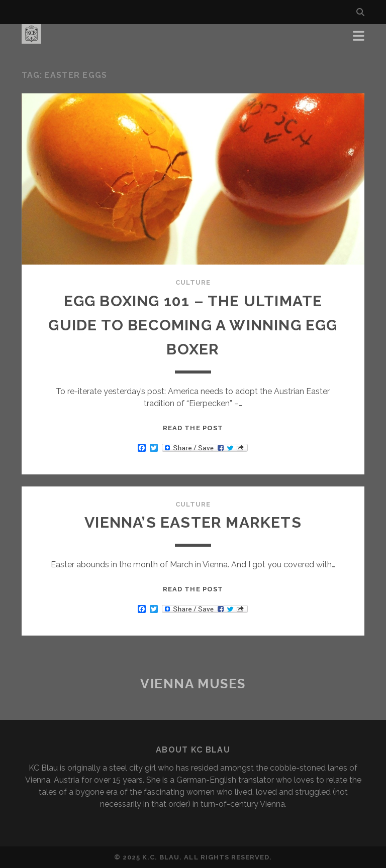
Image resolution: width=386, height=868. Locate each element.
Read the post (193, 428)
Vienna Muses (193, 684)
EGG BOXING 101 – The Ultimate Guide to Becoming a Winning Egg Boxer (193, 325)
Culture (193, 282)
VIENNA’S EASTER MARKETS (193, 522)
